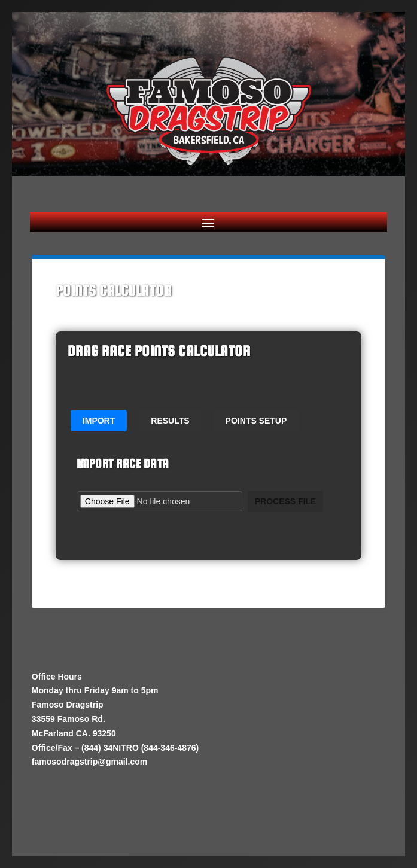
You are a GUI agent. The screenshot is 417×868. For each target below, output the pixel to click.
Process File (286, 501)
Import (99, 421)
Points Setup (256, 421)
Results (170, 421)
